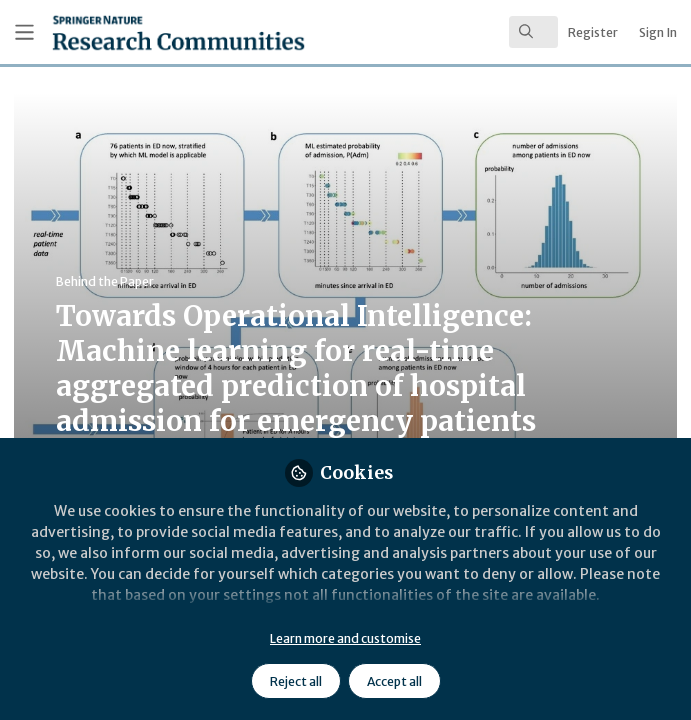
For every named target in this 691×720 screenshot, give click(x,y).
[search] (533, 32)
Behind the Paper (105, 281)
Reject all (296, 681)
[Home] (132, 32)
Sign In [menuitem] (658, 32)
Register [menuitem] (593, 32)
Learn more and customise (345, 638)
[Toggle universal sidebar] (24, 32)
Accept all (394, 681)
